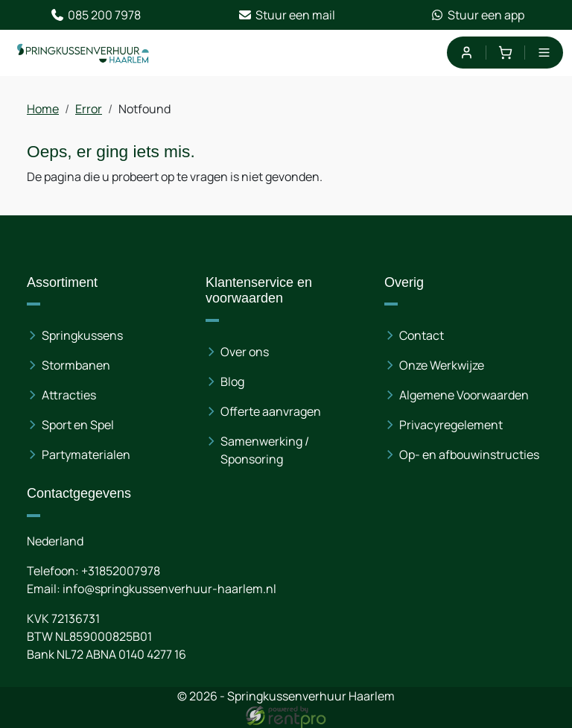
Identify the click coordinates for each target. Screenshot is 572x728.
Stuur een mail (286, 15)
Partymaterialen (86, 455)
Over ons (245, 352)
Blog (232, 382)
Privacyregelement (451, 425)
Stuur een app (477, 15)
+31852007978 (121, 571)
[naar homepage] (83, 53)
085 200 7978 (95, 15)
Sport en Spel (78, 425)
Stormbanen (76, 365)
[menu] (544, 53)
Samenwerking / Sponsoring (265, 450)
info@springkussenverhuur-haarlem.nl (169, 589)
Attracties (69, 395)
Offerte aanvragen (271, 411)
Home (43, 109)
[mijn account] (466, 53)
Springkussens (82, 335)
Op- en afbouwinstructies (469, 455)
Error (89, 109)
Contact (422, 335)
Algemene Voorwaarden (464, 395)
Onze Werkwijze (442, 365)
